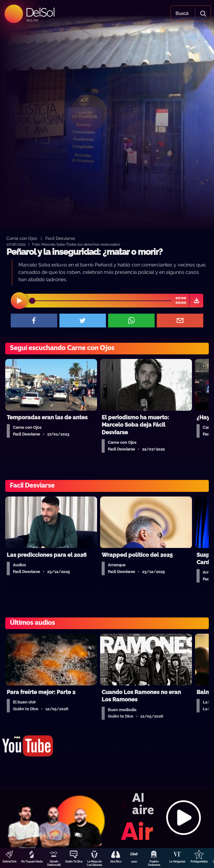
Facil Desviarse (60, 238)
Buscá (182, 13)
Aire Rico (116, 862)
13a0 (134, 862)
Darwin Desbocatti (54, 863)
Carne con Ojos (22, 238)
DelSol (40, 12)
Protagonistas (199, 862)
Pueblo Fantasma (154, 863)
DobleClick (9, 862)
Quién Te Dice (74, 862)
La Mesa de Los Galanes (94, 863)
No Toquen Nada (32, 862)
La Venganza (177, 862)
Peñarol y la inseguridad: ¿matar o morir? (84, 252)
